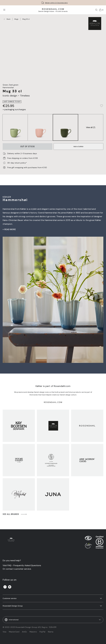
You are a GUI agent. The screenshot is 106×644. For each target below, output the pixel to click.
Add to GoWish (78, 147)
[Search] (96, 10)
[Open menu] (4, 10)
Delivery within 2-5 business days (56, 3)
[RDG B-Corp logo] (100, 543)
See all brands (15, 514)
